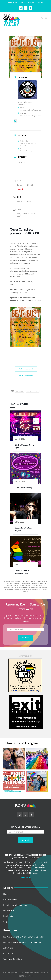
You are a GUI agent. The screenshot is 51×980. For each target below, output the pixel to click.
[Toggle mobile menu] (46, 18)
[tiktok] (26, 815)
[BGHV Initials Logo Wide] (26, 805)
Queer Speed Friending (23, 488)
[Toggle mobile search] (42, 18)
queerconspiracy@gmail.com (31, 110)
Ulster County (33, 391)
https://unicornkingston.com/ (29, 151)
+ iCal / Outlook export (26, 376)
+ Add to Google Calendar (26, 369)
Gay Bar (21, 162)
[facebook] (31, 815)
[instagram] (20, 815)
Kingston (20, 391)
